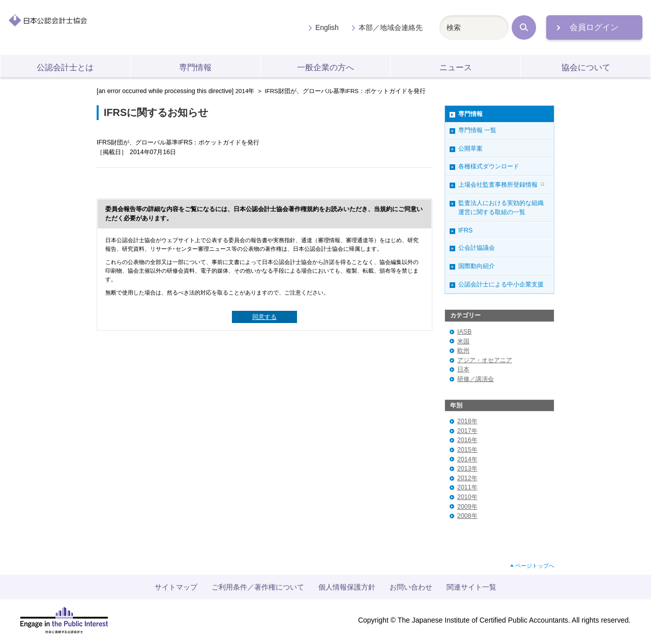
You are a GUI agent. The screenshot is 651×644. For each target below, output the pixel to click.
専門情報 (195, 67)
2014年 (245, 91)
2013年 (467, 469)
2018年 (467, 421)
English (327, 27)
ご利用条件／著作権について (258, 587)
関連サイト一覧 (471, 587)
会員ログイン (594, 27)
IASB (464, 332)
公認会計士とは (65, 67)
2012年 (467, 478)
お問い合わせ (411, 587)
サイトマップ (176, 587)
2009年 (467, 507)
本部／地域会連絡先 (391, 27)
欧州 (463, 350)
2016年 (467, 440)
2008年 (467, 516)
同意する (264, 317)
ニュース (456, 67)
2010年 (467, 497)
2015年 (467, 450)
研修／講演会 (476, 379)
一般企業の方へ (325, 67)
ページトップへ (535, 566)
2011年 (467, 487)
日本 (463, 369)
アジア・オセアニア (485, 360)
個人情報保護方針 (347, 587)
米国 (463, 341)
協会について (586, 67)
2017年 (467, 431)
